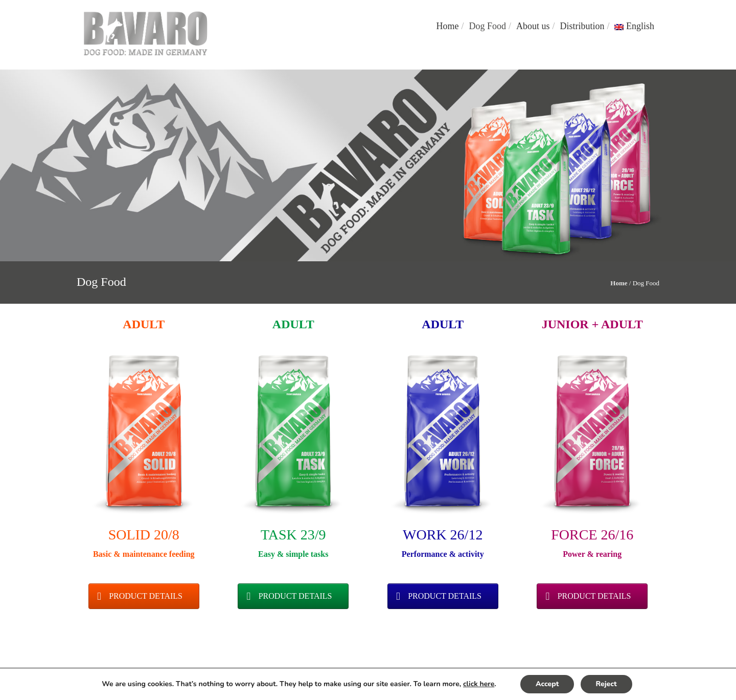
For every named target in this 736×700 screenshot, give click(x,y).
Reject (606, 684)
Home (447, 26)
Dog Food (487, 26)
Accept (547, 684)
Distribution (582, 26)
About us (533, 26)
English (634, 26)
